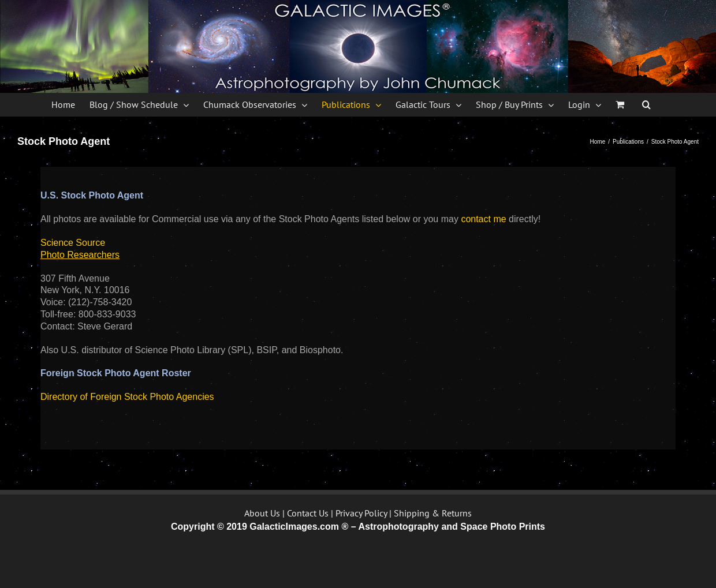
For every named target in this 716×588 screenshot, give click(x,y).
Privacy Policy (361, 513)
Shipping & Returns (433, 513)
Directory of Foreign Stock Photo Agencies (127, 397)
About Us (262, 513)
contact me (483, 219)
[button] (646, 104)
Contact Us (308, 513)
